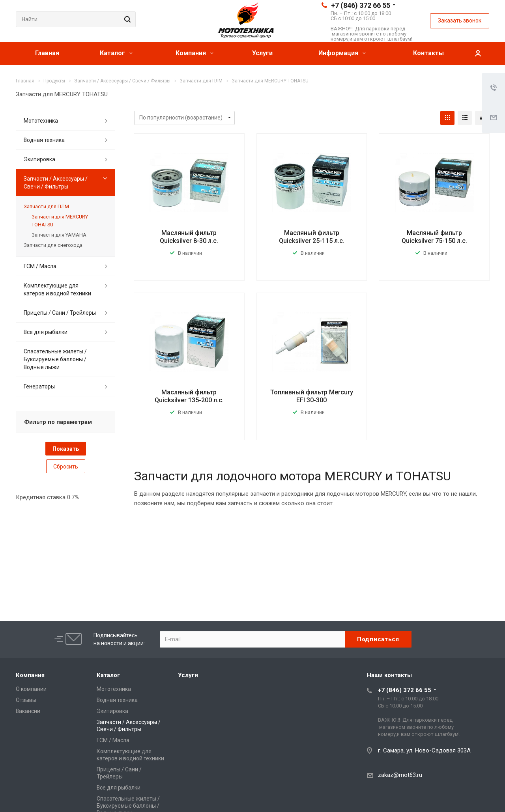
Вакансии (28, 711)
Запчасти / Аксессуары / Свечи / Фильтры (56, 183)
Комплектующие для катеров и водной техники (57, 289)
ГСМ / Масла (40, 266)
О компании (31, 689)
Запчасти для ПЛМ (46, 206)
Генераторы (39, 386)
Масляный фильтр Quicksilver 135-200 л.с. (189, 396)
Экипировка (39, 159)
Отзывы (26, 700)
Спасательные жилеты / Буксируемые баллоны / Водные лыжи (55, 359)
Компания (195, 53)
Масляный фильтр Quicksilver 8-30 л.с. (189, 237)
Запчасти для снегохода (53, 245)
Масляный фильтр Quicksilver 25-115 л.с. (312, 237)
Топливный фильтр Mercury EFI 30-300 (312, 396)
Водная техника (44, 140)
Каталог (116, 53)
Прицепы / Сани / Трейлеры (60, 313)
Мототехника (41, 121)
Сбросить (66, 467)
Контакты (428, 53)
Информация (342, 53)
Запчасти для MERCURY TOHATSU (60, 221)
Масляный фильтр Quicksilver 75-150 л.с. (434, 237)
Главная (47, 53)
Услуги (262, 53)
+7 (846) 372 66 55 (361, 5)
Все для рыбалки (46, 332)
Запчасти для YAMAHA (59, 235)
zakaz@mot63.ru (400, 775)
